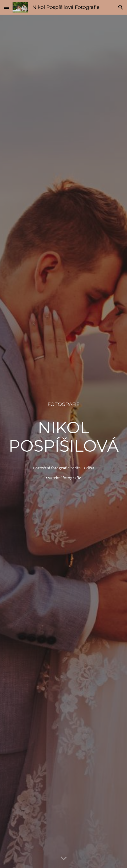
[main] (63, 404)
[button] (6, 7)
